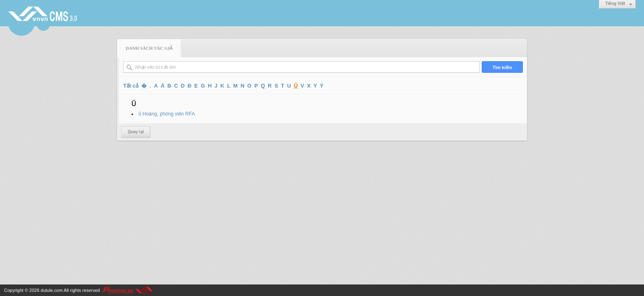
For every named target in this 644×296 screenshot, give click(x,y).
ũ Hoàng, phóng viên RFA (167, 114)
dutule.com (52, 290)
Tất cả (131, 86)
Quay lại (136, 132)
